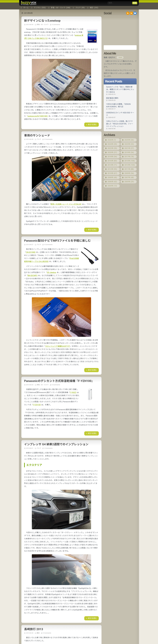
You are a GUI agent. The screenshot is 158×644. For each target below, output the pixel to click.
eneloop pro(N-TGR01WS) (38, 116)
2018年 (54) (112, 157)
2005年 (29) (129, 182)
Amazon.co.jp (120, 48)
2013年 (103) (130, 165)
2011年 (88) (129, 169)
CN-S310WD (31, 252)
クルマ (80, 8)
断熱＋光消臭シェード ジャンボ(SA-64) (66, 204)
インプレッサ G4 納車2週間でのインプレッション (56, 444)
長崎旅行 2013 (34, 629)
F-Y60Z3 (73, 392)
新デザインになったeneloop (42, 21)
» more (120, 57)
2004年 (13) (112, 186)
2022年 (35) (112, 148)
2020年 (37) (112, 152)
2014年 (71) (112, 165)
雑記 (94, 8)
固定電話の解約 (120, 99)
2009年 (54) (129, 173)
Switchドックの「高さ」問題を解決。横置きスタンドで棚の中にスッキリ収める (120, 91)
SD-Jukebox (52, 272)
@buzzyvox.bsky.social (135, 13)
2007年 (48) (129, 177)
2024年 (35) (112, 144)
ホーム (26, 8)
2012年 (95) (112, 169)
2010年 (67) (112, 173)
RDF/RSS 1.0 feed (131, 13)
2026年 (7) (112, 140)
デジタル (40, 8)
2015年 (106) (130, 161)
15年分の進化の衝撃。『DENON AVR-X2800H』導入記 (120, 107)
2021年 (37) (129, 148)
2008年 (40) (112, 177)
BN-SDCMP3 (33, 276)
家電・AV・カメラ (61, 8)
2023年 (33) (129, 144)
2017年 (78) (129, 157)
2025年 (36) (129, 140)
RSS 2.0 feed (128, 13)
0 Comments (56, 25)
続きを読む (92, 125)
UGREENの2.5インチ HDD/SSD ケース (120, 115)
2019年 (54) (129, 152)
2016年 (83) (112, 161)
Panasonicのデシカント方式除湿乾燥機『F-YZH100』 (59, 381)
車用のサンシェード (37, 135)
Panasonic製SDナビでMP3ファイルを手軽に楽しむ (57, 241)
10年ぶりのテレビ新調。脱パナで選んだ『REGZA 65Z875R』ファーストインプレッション (120, 125)
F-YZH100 (37, 405)
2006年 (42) (112, 182)
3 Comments (48, 448)
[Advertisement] (120, 31)
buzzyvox (29, 3)
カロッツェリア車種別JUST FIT (57, 346)
